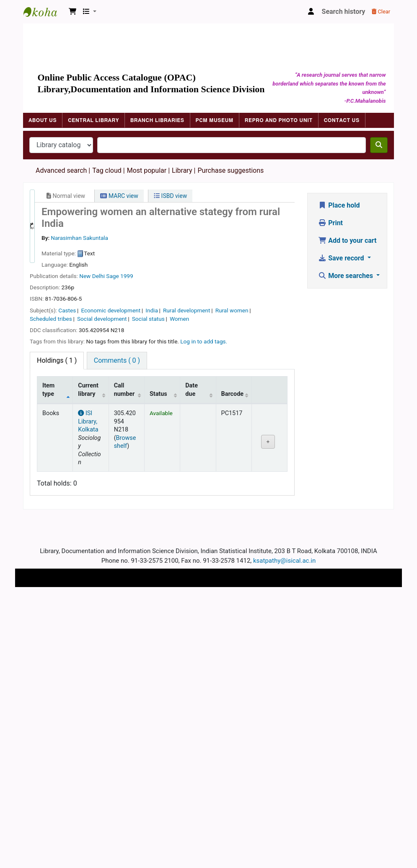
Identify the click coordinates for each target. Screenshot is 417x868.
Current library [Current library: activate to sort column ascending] (88, 390)
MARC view (119, 196)
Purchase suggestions (231, 170)
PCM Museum (215, 120)
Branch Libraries (157, 120)
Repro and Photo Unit (279, 120)
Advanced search (61, 170)
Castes (67, 310)
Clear (381, 12)
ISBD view (170, 196)
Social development (102, 319)
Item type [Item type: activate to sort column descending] (48, 390)
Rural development (187, 310)
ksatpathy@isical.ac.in (284, 561)
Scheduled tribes (51, 319)
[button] (73, 12)
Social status (148, 319)
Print (330, 223)
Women (179, 319)
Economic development (111, 310)
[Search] (379, 145)
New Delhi (92, 276)
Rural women (232, 310)
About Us (43, 120)
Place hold (339, 205)
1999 (127, 276)
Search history (344, 12)
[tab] (117, 361)
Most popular (147, 170)
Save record (342, 258)
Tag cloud (107, 170)
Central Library (93, 120)
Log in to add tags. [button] (204, 341)
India (152, 310)
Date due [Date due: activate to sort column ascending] (192, 390)
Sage (112, 276)
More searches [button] (346, 276)
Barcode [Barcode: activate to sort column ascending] (233, 394)
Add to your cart (347, 240)
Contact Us (342, 120)
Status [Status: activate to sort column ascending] (158, 394)
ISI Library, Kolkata (88, 421)
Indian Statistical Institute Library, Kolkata (44, 12)
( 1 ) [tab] (57, 360)
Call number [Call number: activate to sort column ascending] (124, 390)
